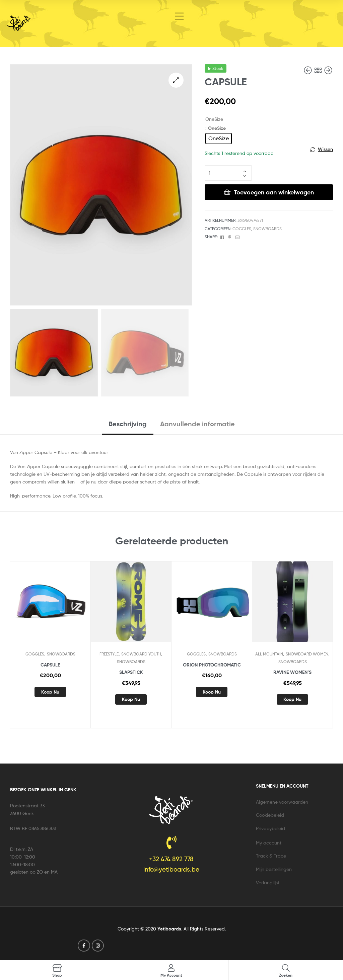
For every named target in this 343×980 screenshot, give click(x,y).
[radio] (219, 139)
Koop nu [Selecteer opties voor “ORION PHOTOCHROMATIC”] (212, 692)
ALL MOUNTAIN (269, 654)
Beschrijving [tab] (128, 424)
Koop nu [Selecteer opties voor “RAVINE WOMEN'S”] (292, 699)
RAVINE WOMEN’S (292, 672)
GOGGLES (242, 229)
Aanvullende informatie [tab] (197, 424)
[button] (176, 80)
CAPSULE (50, 665)
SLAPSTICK (131, 672)
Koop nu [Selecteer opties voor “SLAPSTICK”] (131, 699)
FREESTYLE (109, 654)
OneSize (214, 119)
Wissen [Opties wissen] (325, 149)
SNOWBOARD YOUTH (141, 654)
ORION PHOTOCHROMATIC (212, 665)
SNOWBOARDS (267, 229)
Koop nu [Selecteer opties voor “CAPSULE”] (50, 692)
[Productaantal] (228, 173)
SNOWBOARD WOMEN (307, 654)
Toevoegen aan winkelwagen (274, 192)
